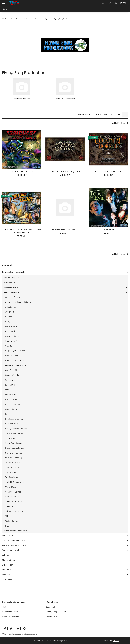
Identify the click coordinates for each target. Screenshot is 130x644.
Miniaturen (7, 570)
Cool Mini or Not (12, 341)
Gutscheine (7, 579)
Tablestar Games (13, 463)
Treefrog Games (12, 477)
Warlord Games (12, 497)
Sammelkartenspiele (11, 550)
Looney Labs (11, 395)
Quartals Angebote (12, 278)
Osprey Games (12, 409)
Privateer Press (12, 424)
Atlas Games (11, 307)
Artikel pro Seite (103, 115)
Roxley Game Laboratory (16, 429)
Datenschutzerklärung (12, 612)
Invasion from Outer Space (65, 230)
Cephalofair (10, 331)
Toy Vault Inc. (11, 472)
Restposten (7, 575)
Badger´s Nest (11, 322)
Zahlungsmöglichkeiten (56, 612)
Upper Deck (11, 487)
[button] (103, 3)
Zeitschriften (8, 565)
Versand (34, 634)
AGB (4, 607)
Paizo (8, 414)
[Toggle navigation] (3, 2)
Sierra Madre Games (14, 433)
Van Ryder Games (13, 492)
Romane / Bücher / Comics (14, 545)
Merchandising (8, 560)
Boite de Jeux (11, 326)
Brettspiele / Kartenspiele (13, 272)
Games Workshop (13, 375)
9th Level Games (13, 297)
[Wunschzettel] (110, 3)
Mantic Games (11, 399)
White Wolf (10, 506)
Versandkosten (52, 616)
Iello (7, 390)
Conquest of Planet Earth (22, 171)
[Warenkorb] (120, 3)
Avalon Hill (10, 312)
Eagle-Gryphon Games (15, 351)
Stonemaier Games (14, 453)
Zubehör (6, 555)
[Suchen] (63, 9)
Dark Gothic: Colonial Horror (108, 171)
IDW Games (10, 385)
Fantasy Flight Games (15, 361)
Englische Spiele (11, 292)
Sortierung (83, 115)
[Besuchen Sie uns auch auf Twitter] (11, 629)
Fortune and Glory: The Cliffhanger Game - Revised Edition (22, 231)
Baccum (9, 317)
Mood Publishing (12, 404)
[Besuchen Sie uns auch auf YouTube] (18, 629)
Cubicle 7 (9, 346)
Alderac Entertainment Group (18, 302)
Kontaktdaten (51, 607)
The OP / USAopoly (14, 468)
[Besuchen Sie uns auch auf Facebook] (5, 629)
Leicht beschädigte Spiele (16, 531)
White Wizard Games (15, 502)
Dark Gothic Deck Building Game (65, 171)
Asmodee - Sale (11, 283)
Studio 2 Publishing (14, 458)
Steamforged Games (14, 443)
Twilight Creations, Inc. (15, 482)
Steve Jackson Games (15, 448)
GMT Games (11, 380)
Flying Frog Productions (16, 365)
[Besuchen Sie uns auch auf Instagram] (24, 629)
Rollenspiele (7, 536)
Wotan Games (11, 521)
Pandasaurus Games (14, 419)
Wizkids (9, 516)
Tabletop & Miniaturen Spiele (15, 541)
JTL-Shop (116, 641)
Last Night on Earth (22, 99)
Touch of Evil (108, 230)
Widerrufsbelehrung (11, 616)
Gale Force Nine (12, 370)
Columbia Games (13, 336)
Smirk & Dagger (12, 438)
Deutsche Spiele (11, 288)
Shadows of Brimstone (65, 99)
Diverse (8, 526)
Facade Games (12, 356)
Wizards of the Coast (14, 511)
